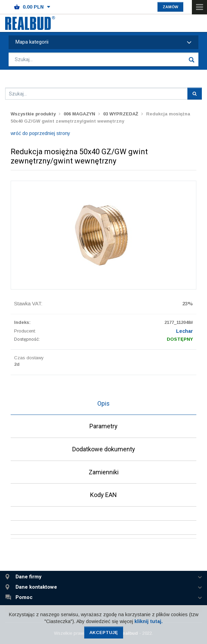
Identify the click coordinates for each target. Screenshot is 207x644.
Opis (103, 403)
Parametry (103, 426)
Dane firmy (29, 577)
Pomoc (24, 597)
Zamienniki (104, 472)
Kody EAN (103, 495)
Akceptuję (104, 632)
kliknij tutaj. (149, 621)
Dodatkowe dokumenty (104, 449)
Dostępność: (27, 339)
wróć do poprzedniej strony (40, 133)
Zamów (170, 7)
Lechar (184, 331)
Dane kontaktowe (36, 587)
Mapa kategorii (103, 42)
